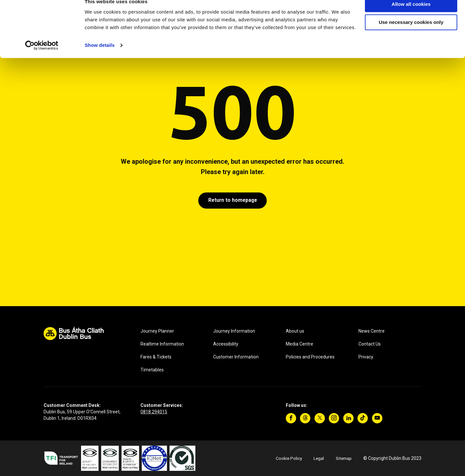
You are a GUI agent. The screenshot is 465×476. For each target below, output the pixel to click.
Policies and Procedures (310, 357)
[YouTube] (377, 418)
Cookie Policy (286, 458)
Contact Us (370, 344)
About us (295, 331)
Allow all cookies (411, 16)
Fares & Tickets (156, 357)
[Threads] (305, 418)
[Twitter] (320, 418)
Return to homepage (232, 201)
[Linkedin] (348, 418)
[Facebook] (291, 418)
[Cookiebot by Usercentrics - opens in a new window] (42, 57)
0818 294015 (154, 412)
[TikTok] (363, 418)
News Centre (372, 331)
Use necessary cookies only (411, 34)
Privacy (366, 357)
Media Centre (300, 344)
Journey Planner (157, 331)
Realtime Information (162, 344)
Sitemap (343, 458)
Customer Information (236, 357)
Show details (100, 57)
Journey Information (234, 331)
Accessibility (226, 344)
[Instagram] (334, 418)
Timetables (152, 370)
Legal (317, 458)
